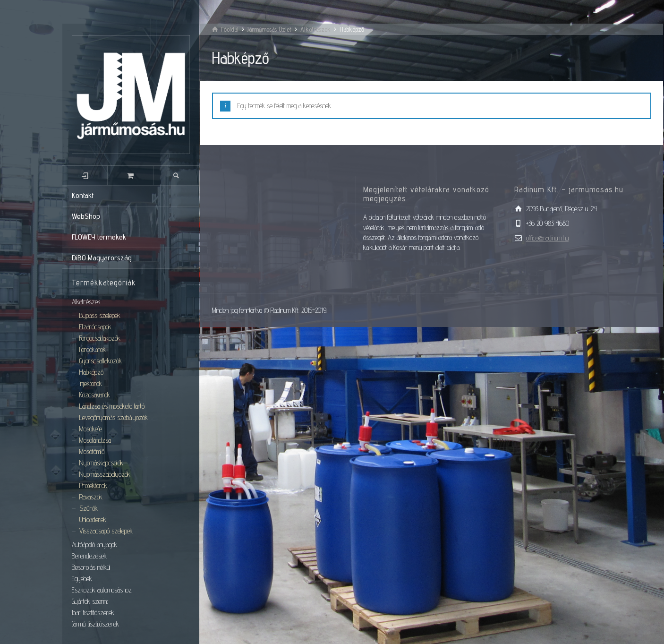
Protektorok (93, 485)
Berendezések (89, 556)
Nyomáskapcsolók (101, 463)
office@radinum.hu (547, 238)
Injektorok (91, 383)
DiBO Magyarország (102, 258)
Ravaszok (91, 497)
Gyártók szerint (90, 601)
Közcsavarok (95, 395)
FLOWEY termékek (99, 237)
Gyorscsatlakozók (101, 361)
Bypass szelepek (100, 315)
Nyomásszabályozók (105, 474)
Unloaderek (93, 519)
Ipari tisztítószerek (93, 613)
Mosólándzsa (95, 440)
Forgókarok (93, 349)
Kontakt (83, 195)
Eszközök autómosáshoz (102, 590)
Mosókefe (91, 429)
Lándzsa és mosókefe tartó (112, 406)
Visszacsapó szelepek (106, 531)
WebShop (86, 216)
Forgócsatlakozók (100, 338)
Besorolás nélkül (91, 567)
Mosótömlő (92, 451)
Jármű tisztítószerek (95, 624)
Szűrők (89, 508)
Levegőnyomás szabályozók (114, 417)
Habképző (91, 372)
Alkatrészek (86, 302)
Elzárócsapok (95, 327)
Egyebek (82, 579)
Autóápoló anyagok (94, 545)
